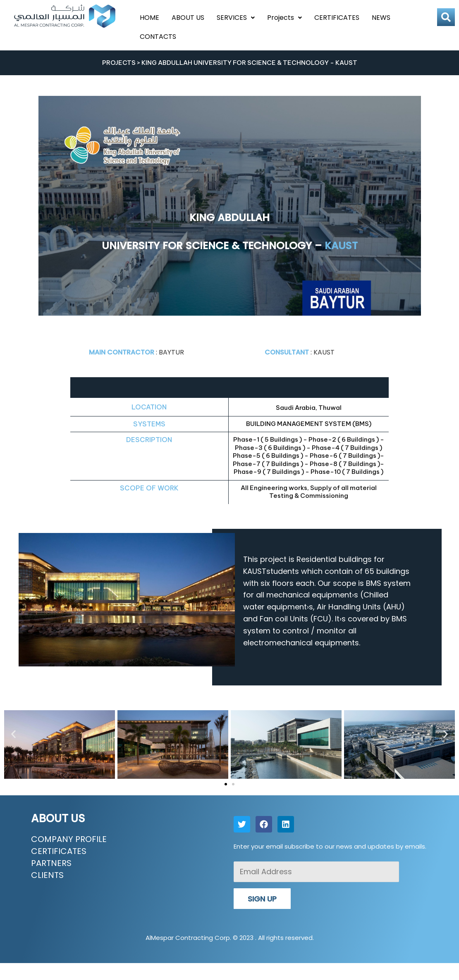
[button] (13, 734)
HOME (149, 18)
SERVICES (236, 18)
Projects (284, 18)
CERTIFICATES (337, 18)
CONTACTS (158, 37)
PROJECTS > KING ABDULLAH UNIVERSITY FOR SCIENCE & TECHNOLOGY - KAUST (230, 63)
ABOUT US (188, 18)
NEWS (381, 18)
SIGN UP (262, 899)
